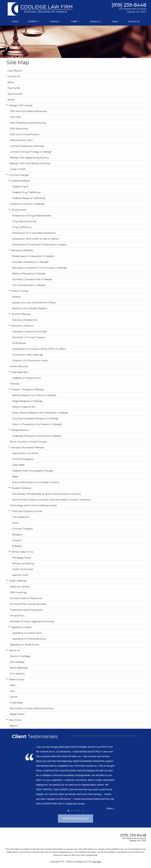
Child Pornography (23, 459)
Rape (15, 476)
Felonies (15, 384)
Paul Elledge (17, 662)
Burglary (17, 534)
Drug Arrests (19, 210)
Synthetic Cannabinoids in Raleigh (32, 279)
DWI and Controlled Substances (28, 111)
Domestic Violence (22, 326)
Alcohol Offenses (21, 314)
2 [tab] (72, 811)
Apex (13, 685)
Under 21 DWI (18, 169)
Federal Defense (21, 181)
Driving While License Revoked (28, 604)
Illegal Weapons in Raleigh (27, 401)
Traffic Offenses (18, 581)
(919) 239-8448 (129, 5)
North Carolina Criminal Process (28, 442)
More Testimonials (75, 819)
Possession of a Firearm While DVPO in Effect (39, 349)
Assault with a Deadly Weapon (30, 308)
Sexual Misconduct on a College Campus (36, 482)
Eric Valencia (17, 674)
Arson (16, 523)
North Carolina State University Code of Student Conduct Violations (51, 500)
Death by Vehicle (20, 587)
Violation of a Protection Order (30, 361)
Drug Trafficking (22, 227)
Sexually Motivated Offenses (28, 447)
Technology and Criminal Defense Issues (33, 505)
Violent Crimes (20, 291)
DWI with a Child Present (25, 134)
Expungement (20, 372)
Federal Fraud (20, 187)
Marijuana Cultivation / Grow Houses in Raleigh (40, 268)
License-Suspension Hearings (27, 146)
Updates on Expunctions (26, 378)
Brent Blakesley (19, 668)
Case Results (15, 71)
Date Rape (18, 465)
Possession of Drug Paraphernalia (32, 216)
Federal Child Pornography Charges (33, 471)
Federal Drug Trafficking (26, 192)
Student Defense (21, 488)
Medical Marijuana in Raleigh (29, 274)
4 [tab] (79, 811)
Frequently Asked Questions (26, 610)
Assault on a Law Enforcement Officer (34, 303)
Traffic (76, 21)
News (115, 21)
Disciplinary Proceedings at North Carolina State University (47, 494)
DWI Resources (19, 129)
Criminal (55, 21)
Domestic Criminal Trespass (29, 337)
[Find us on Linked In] (32, 834)
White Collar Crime (22, 552)
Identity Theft (20, 575)
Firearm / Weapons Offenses (28, 390)
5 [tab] (83, 811)
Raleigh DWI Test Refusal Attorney (30, 163)
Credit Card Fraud (22, 569)
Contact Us (134, 21)
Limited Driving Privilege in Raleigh (31, 152)
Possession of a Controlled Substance (34, 233)
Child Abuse (19, 343)
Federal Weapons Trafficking (29, 198)
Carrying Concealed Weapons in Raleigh (35, 418)
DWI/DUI (34, 21)
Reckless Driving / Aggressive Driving (32, 621)
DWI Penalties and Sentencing (28, 123)
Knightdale (16, 703)
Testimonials (15, 94)
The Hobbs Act (21, 517)
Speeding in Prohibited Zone (29, 639)
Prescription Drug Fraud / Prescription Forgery (39, 245)
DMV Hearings (18, 592)
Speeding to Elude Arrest (24, 645)
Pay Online (15, 720)
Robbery (17, 546)
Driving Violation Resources (26, 598)
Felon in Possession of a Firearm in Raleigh (37, 424)
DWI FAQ (15, 117)
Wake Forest (17, 714)
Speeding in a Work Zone (27, 633)
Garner (14, 697)
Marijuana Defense (22, 250)
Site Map (97, 862)
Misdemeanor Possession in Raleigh (33, 256)
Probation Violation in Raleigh (27, 204)
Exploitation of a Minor (25, 453)
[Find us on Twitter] (21, 834)
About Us (96, 21)
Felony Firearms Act (24, 407)
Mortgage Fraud (22, 558)
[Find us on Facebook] (10, 834)
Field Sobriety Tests (21, 140)
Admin (14, 726)
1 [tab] (68, 811)
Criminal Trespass (23, 529)
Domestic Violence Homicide (29, 332)
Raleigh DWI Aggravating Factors (29, 158)
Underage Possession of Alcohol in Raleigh (37, 436)
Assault (16, 297)
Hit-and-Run (17, 616)
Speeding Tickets (21, 627)
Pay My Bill (14, 88)
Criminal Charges (19, 175)
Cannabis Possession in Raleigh (30, 262)
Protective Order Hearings (28, 355)
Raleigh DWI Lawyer (21, 105)
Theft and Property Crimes (27, 511)
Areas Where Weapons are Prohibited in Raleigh (40, 413)
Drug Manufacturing (24, 221)
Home (15, 21)
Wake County (17, 679)
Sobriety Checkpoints (25, 320)
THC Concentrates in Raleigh (29, 285)
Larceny (17, 540)
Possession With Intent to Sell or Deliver (36, 239)
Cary (12, 691)
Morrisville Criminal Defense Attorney (32, 708)
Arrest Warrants (19, 366)
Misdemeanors (20, 430)
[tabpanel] (75, 776)
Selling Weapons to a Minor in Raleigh (34, 395)
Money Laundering (23, 563)
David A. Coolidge (20, 656)
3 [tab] (75, 811)
